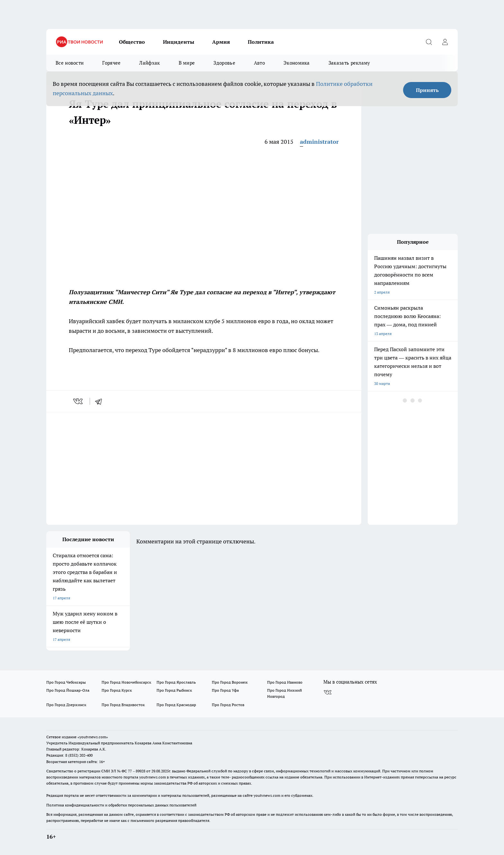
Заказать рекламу (349, 63)
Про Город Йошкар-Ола (68, 690)
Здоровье (224, 63)
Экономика (297, 63)
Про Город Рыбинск (174, 690)
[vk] (79, 401)
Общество (132, 42)
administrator (319, 142)
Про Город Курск (117, 690)
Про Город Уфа (225, 690)
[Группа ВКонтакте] (328, 692)
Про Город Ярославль (176, 682)
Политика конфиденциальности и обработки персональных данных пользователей (121, 805)
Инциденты (179, 42)
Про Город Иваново (285, 682)
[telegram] (101, 401)
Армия (221, 42)
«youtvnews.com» (93, 737)
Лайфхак (149, 63)
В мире (187, 63)
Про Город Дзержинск (66, 705)
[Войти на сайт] (445, 42)
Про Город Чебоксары (66, 682)
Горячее (111, 63)
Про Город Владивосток (123, 705)
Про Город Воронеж (230, 682)
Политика (261, 42)
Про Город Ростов (228, 705)
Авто (259, 63)
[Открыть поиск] (429, 42)
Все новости (70, 63)
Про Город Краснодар (176, 705)
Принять (427, 90)
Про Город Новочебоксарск (126, 682)
